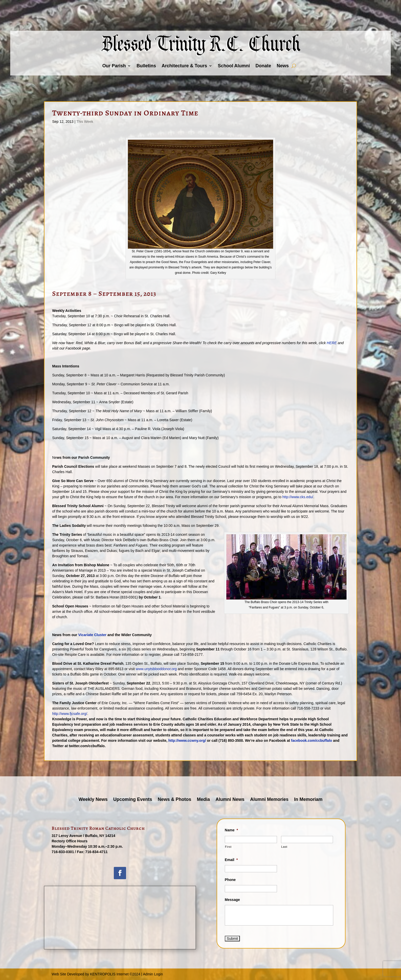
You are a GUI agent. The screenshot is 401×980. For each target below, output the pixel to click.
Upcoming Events (133, 800)
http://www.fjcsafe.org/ (70, 714)
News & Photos (175, 800)
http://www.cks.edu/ (298, 497)
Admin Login (153, 974)
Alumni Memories (269, 800)
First (228, 847)
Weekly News (93, 800)
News (283, 66)
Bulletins (146, 66)
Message (232, 900)
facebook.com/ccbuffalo (312, 741)
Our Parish (114, 66)
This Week (85, 122)
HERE (332, 343)
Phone (230, 880)
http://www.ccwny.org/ (187, 741)
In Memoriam (308, 800)
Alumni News (230, 800)
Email (231, 860)
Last (284, 847)
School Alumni (234, 66)
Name (231, 830)
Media (203, 800)
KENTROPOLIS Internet (109, 974)
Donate (263, 66)
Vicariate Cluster (92, 635)
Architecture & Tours (184, 66)
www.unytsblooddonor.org (157, 669)
